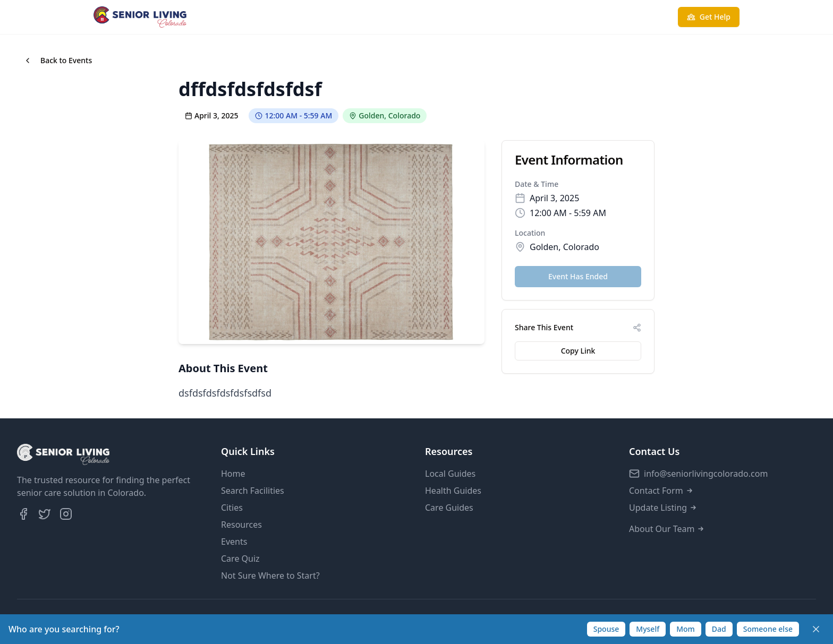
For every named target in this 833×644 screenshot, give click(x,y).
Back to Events (58, 60)
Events (234, 542)
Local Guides (450, 474)
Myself (648, 629)
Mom (686, 629)
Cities (232, 508)
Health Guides (453, 491)
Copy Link (578, 351)
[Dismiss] (816, 629)
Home (233, 474)
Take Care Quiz (628, 17)
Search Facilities (253, 491)
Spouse (606, 629)
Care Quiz (240, 559)
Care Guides (449, 508)
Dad (719, 629)
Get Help (709, 17)
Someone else (768, 629)
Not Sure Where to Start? (270, 576)
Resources (241, 525)
